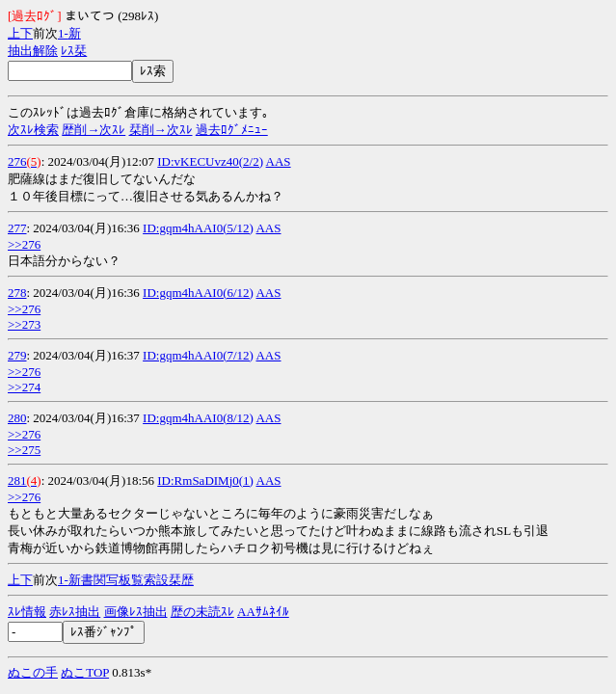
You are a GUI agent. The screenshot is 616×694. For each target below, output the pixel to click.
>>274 (24, 387)
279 (17, 355)
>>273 (24, 324)
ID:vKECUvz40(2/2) (210, 161)
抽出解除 (33, 51)
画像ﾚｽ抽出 (136, 612)
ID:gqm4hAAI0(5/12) (198, 228)
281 (17, 480)
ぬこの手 (33, 672)
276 (17, 161)
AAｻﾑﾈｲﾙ (263, 612)
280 (17, 418)
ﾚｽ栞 (74, 51)
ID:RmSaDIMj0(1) (205, 480)
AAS (279, 161)
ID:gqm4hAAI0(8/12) (198, 418)
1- (63, 33)
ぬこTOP (85, 672)
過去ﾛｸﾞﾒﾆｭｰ (232, 130)
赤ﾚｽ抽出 (75, 612)
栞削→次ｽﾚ (161, 130)
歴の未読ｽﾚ (202, 612)
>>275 (24, 450)
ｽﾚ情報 (27, 612)
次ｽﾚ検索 (33, 130)
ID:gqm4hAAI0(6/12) (198, 293)
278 (17, 293)
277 (17, 228)
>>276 (24, 244)
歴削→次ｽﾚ (94, 130)
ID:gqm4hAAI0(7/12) (198, 355)
